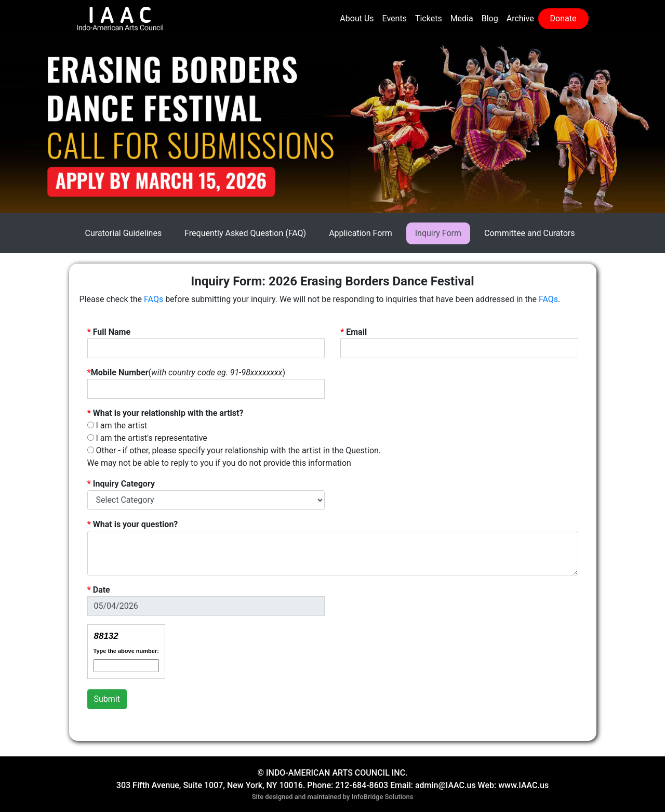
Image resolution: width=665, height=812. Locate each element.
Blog (490, 18)
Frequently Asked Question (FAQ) (245, 233)
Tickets (429, 18)
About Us (357, 18)
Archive (520, 18)
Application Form (361, 233)
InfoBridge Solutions (383, 797)
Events (395, 18)
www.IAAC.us (523, 785)
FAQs (154, 299)
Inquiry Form (438, 233)
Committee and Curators (529, 233)
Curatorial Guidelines (124, 233)
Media (462, 18)
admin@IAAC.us (445, 785)
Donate (563, 18)
